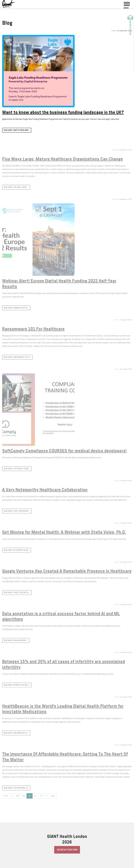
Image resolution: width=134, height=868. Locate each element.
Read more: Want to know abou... (17, 130)
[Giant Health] (9, 4)
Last (53, 796)
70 (30, 796)
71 (35, 796)
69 (24, 796)
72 (41, 796)
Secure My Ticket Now (67, 850)
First (6, 796)
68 (18, 796)
